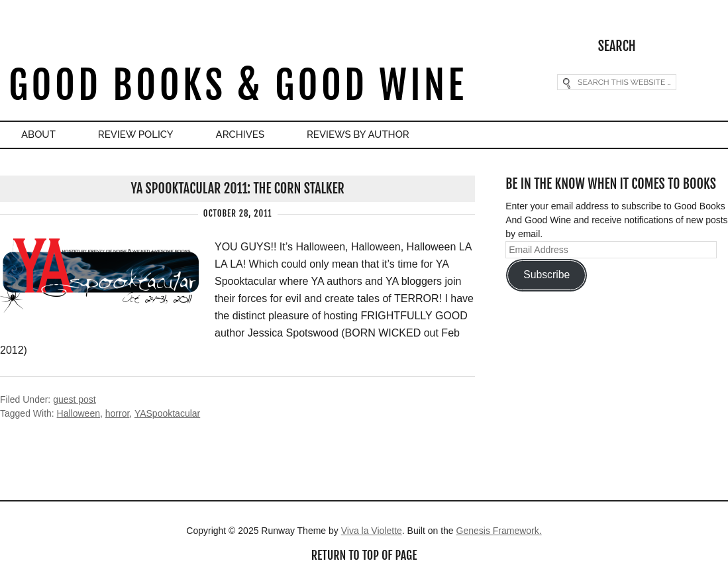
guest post (75, 399)
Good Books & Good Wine (237, 85)
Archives (240, 134)
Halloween (78, 413)
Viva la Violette (372, 531)
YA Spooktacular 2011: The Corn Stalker (238, 188)
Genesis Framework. (499, 531)
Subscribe (546, 275)
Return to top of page (364, 555)
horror (118, 413)
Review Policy (136, 134)
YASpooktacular (167, 413)
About (38, 134)
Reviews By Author (358, 134)
